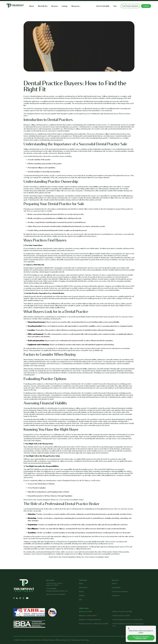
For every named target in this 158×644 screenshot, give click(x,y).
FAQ (80, 599)
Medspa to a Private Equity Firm (90, 619)
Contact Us (116, 595)
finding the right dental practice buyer (105, 113)
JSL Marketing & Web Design (79, 639)
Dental (81, 591)
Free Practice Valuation (131, 6)
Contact (146, 6)
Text (115, 6)
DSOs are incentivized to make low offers (73, 269)
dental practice (35, 148)
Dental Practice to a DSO (121, 615)
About (31, 6)
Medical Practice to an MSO (122, 611)
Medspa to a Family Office (88, 615)
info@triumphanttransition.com (57, 590)
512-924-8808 (51, 588)
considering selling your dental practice (43, 480)
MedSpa (82, 595)
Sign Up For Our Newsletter (56, 593)
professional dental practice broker (48, 551)
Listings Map (116, 587)
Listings (62, 6)
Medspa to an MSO (85, 611)
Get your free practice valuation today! (141, 638)
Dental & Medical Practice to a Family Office (128, 619)
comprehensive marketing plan (46, 222)
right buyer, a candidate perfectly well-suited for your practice (53, 101)
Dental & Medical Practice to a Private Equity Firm (128, 624)
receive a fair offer (108, 280)
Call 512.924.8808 (103, 6)
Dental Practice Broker (82, 503)
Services (52, 6)
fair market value (67, 458)
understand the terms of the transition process (87, 450)
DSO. (79, 446)
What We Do (41, 6)
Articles (114, 583)
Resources (72, 6)
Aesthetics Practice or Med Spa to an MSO (94, 623)
